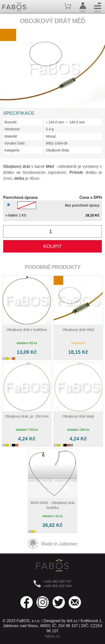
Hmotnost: (12, 129)
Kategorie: (12, 150)
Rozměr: (11, 122)
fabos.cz (52, 636)
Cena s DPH (91, 197)
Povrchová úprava (20, 197)
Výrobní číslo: (15, 143)
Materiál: (11, 136)
